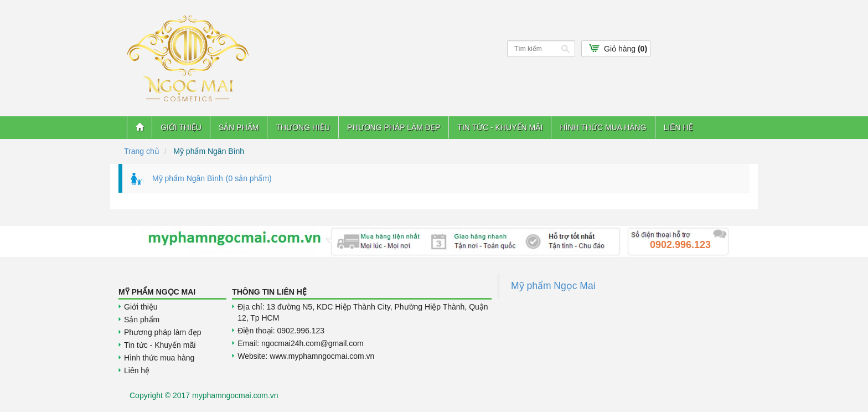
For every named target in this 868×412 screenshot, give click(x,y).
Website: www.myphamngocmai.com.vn (306, 356)
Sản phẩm (239, 127)
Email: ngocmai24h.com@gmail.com (300, 343)
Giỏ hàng (626, 49)
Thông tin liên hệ (269, 292)
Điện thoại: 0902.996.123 (281, 331)
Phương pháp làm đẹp (394, 127)
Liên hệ (678, 127)
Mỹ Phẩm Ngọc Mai (157, 292)
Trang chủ (142, 151)
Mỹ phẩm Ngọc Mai (553, 286)
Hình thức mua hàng (603, 127)
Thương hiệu (303, 127)
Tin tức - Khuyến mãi (500, 127)
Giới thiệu (181, 127)
